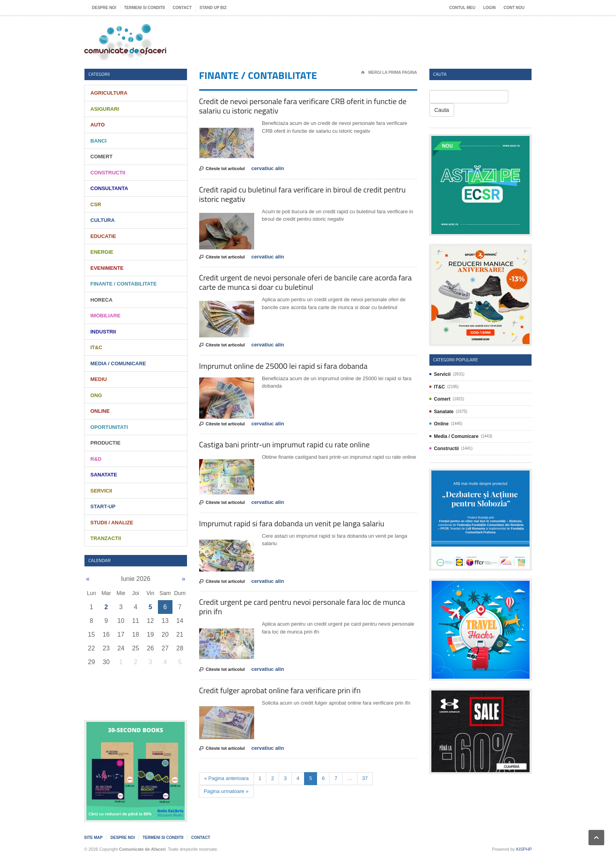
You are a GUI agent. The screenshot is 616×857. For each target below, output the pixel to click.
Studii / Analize (112, 523)
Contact (182, 8)
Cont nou (514, 8)
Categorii (99, 74)
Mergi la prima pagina (389, 73)
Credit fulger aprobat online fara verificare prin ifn (280, 690)
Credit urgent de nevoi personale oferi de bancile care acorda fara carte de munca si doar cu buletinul (305, 282)
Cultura (103, 220)
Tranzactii (106, 538)
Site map (93, 838)
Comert (101, 157)
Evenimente (107, 268)
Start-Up (103, 506)
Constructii (108, 173)
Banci (98, 141)
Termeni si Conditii (145, 8)
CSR (96, 204)
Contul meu (462, 8)
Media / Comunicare (118, 363)
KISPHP (524, 849)
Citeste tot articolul (222, 169)
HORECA (101, 300)
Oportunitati (109, 427)
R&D (96, 459)
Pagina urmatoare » (226, 791)
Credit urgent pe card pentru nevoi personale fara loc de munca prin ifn (302, 607)
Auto (98, 125)
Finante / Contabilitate (124, 284)
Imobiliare (105, 316)
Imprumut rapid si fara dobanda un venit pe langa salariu (292, 523)
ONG (96, 395)
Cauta (442, 110)
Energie (102, 252)
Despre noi (104, 8)
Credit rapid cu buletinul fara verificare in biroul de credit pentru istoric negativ (302, 194)
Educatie (103, 236)
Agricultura (109, 93)
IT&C (96, 347)
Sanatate (104, 475)
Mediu (99, 379)
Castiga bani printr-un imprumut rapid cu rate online (285, 444)
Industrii (103, 332)
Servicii (101, 491)
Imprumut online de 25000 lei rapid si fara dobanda (283, 366)
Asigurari (105, 109)
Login (489, 8)
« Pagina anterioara (226, 778)
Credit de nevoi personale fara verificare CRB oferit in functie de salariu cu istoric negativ (303, 106)
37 (365, 778)
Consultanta (109, 188)
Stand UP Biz (213, 8)
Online (100, 411)
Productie (105, 443)
